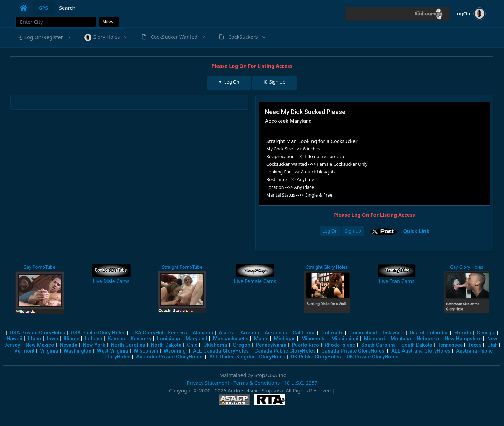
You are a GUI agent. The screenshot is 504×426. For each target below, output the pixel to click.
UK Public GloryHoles (316, 357)
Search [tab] (67, 8)
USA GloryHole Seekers (159, 333)
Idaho (35, 339)
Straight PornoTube (182, 267)
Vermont (24, 351)
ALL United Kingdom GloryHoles (247, 357)
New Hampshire (463, 339)
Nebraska (428, 339)
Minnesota (314, 339)
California (304, 333)
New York (94, 345)
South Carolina (379, 345)
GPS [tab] (43, 8)
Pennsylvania (271, 345)
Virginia (49, 351)
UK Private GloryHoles (372, 357)
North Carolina (128, 345)
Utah (492, 345)
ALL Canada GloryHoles (221, 351)
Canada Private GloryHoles (353, 351)
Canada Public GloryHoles (285, 351)
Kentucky (141, 339)
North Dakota (166, 345)
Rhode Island (340, 345)
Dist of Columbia (429, 333)
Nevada (69, 345)
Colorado (332, 333)
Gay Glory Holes (467, 267)
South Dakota (417, 345)
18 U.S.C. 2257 (301, 383)
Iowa (52, 339)
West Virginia (113, 351)
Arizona (250, 333)
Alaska (227, 333)
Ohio (192, 345)
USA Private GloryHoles (37, 333)
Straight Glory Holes (327, 267)
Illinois (72, 339)
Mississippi (345, 339)
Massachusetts (231, 339)
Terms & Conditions (257, 383)
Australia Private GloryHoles (169, 357)
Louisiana (169, 339)
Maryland (197, 339)
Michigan (285, 339)
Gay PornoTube (39, 267)
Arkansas (276, 333)
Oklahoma (215, 345)
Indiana (94, 339)
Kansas (116, 339)
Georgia (486, 333)
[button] (44, 37)
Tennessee (450, 345)
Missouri (374, 339)
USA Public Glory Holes (98, 333)
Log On (330, 231)
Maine (261, 339)
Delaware (393, 333)
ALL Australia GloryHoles (421, 351)
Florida (463, 333)
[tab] (23, 8)
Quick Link (416, 231)
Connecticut (363, 333)
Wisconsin (146, 351)
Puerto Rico (306, 345)
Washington (78, 351)
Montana (401, 339)
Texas (475, 345)
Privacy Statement (208, 383)
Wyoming (175, 351)
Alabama (203, 333)
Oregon (241, 345)
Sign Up (353, 231)
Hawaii (15, 339)
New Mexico (40, 345)
